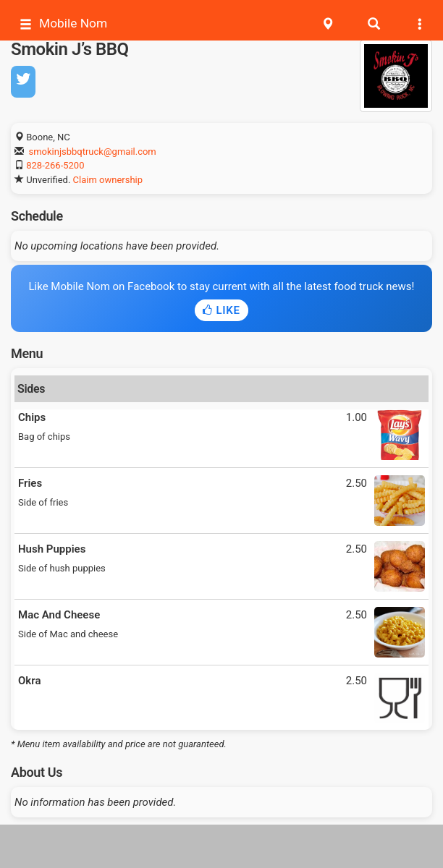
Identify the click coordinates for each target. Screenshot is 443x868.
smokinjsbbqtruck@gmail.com (92, 152)
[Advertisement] (221, 846)
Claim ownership (108, 180)
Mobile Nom (63, 24)
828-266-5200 (55, 165)
